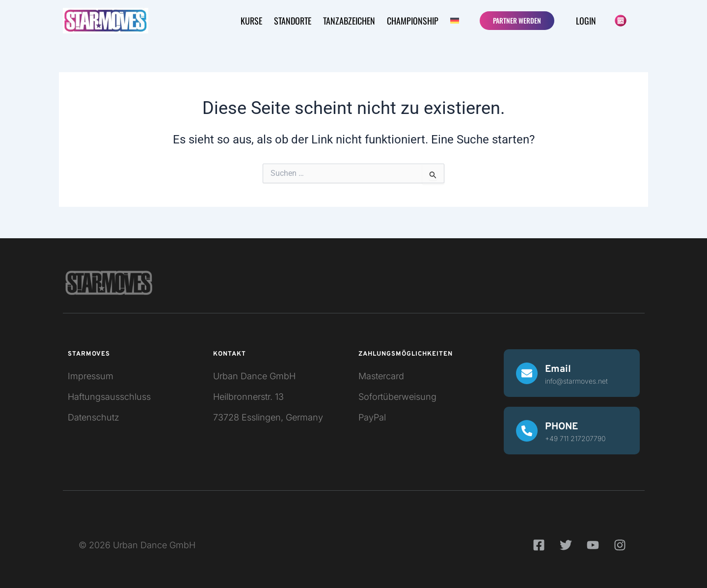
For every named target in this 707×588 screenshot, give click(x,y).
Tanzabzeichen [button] (349, 21)
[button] (456, 21)
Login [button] (586, 21)
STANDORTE (293, 21)
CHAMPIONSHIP (413, 21)
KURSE (251, 21)
